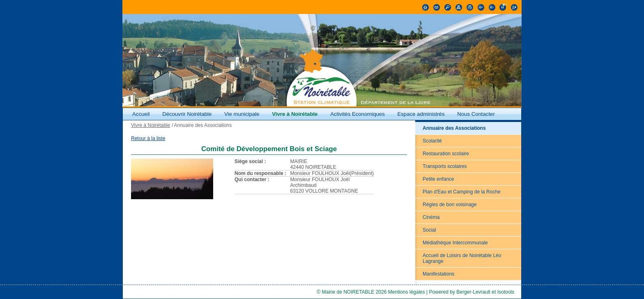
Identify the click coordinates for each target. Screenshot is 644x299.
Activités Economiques (358, 114)
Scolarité (432, 141)
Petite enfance (438, 179)
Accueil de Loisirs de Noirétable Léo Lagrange (462, 258)
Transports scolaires (445, 166)
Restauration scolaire (446, 154)
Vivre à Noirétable (295, 114)
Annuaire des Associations (454, 128)
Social (429, 230)
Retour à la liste (148, 138)
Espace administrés (421, 114)
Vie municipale (243, 114)
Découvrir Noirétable (187, 114)
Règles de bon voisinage (450, 205)
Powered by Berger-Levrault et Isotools (472, 292)
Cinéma (431, 217)
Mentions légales (407, 292)
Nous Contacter (476, 114)
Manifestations (438, 274)
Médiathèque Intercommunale (455, 243)
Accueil (141, 114)
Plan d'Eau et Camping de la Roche (462, 192)
